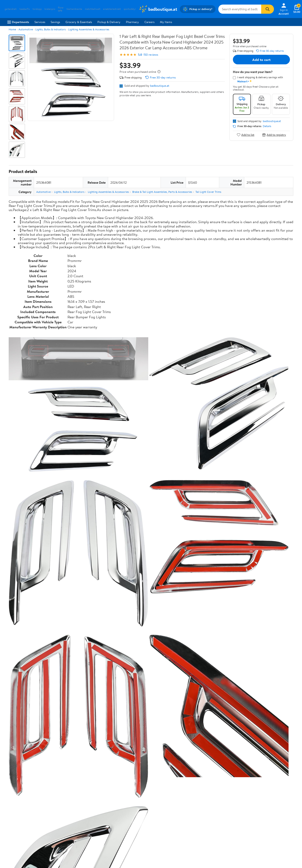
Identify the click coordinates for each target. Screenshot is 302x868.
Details (267, 126)
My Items (166, 22)
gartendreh (11, 9)
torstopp (37, 9)
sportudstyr (130, 9)
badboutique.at (160, 86)
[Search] (268, 9)
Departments (18, 22)
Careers (149, 22)
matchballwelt (93, 9)
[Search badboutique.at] (240, 9)
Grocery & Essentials (79, 22)
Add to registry (274, 135)
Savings (55, 22)
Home (12, 29)
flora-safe (61, 9)
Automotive (26, 29)
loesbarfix (25, 9)
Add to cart (261, 60)
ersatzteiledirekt (112, 9)
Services (40, 22)
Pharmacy (132, 22)
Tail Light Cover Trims (208, 192)
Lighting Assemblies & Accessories (89, 29)
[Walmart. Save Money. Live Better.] (158, 9)
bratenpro (50, 9)
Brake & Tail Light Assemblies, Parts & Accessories (162, 192)
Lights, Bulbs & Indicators (51, 29)
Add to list (246, 135)
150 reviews (151, 55)
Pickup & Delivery (109, 22)
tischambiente (74, 9)
